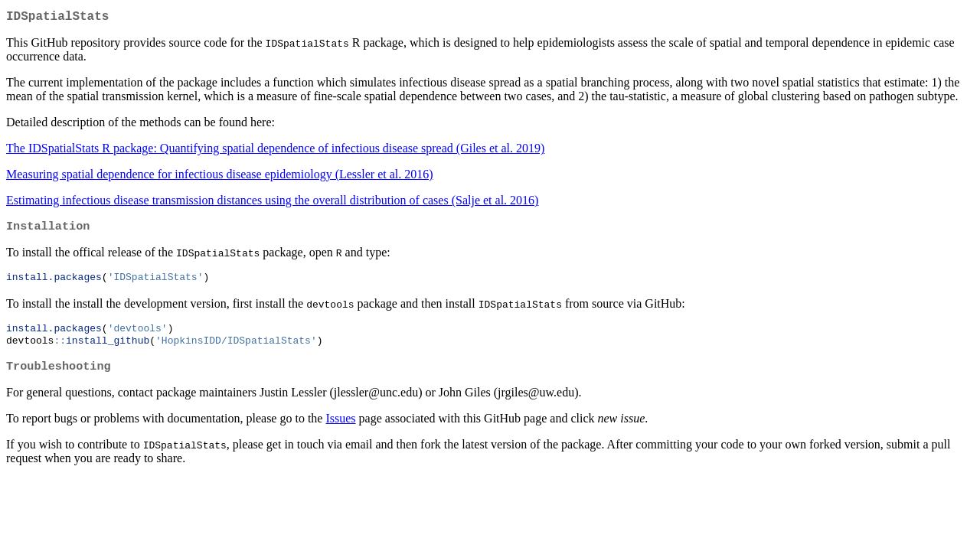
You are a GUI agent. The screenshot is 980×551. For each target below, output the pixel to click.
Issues (340, 428)
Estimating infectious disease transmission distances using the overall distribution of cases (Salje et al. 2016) (272, 203)
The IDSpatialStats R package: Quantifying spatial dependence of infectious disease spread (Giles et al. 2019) (275, 151)
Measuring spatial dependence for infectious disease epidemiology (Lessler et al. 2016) (220, 177)
